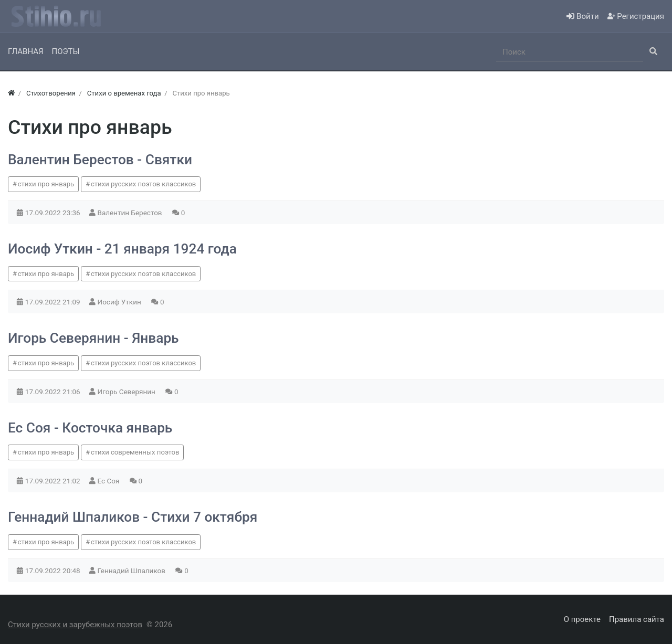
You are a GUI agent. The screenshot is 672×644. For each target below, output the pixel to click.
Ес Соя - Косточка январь (90, 428)
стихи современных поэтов (135, 452)
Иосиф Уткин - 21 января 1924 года (122, 249)
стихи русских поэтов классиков (143, 184)
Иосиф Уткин (120, 302)
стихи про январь (46, 184)
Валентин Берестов (131, 213)
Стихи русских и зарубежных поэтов (75, 625)
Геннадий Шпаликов (133, 571)
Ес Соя (109, 481)
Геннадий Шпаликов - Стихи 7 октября (133, 517)
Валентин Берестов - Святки (100, 160)
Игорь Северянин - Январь (93, 338)
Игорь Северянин (128, 392)
